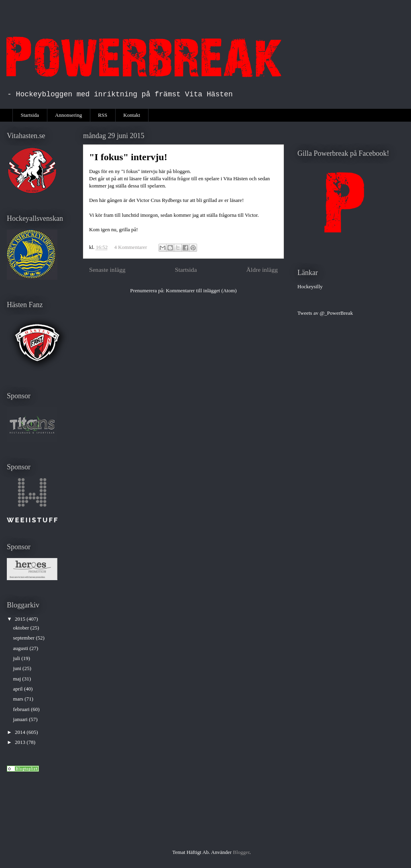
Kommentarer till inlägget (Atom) (201, 290)
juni (18, 668)
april (19, 689)
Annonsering (68, 115)
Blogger (241, 852)
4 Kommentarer (131, 247)
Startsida (30, 115)
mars (19, 699)
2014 (21, 732)
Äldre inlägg (262, 270)
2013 (21, 742)
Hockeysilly (310, 286)
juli (17, 658)
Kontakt (132, 115)
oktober (22, 628)
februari (22, 709)
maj (18, 679)
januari (21, 719)
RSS (103, 115)
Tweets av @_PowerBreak (325, 313)
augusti (21, 648)
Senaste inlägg (107, 270)
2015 (21, 619)
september (25, 638)
